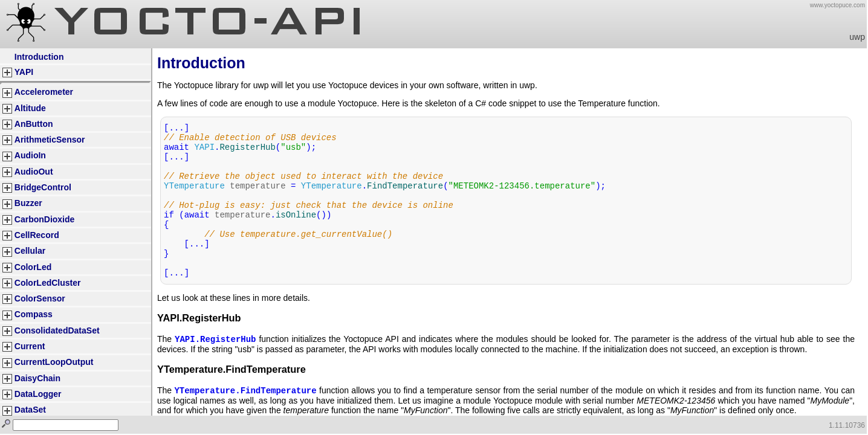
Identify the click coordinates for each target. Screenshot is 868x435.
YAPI (24, 72)
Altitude (30, 108)
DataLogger (38, 394)
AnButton (34, 124)
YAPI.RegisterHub (215, 340)
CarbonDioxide (45, 219)
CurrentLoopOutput (54, 362)
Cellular (30, 251)
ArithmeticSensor (50, 140)
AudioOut (34, 172)
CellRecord (37, 235)
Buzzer (28, 203)
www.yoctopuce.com (837, 5)
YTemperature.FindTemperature (245, 392)
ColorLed (33, 267)
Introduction (39, 57)
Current (30, 346)
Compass (34, 314)
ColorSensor (40, 298)
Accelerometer (44, 92)
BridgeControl (43, 187)
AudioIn (30, 155)
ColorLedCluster (48, 283)
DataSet (30, 410)
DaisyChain (37, 378)
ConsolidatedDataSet (57, 330)
